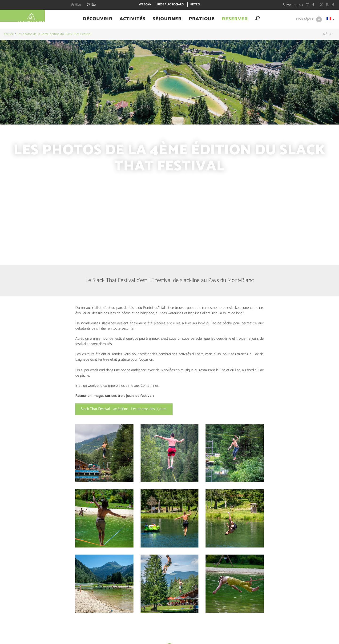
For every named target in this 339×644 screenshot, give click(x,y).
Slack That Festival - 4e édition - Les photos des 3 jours (124, 409)
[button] (98, 20)
